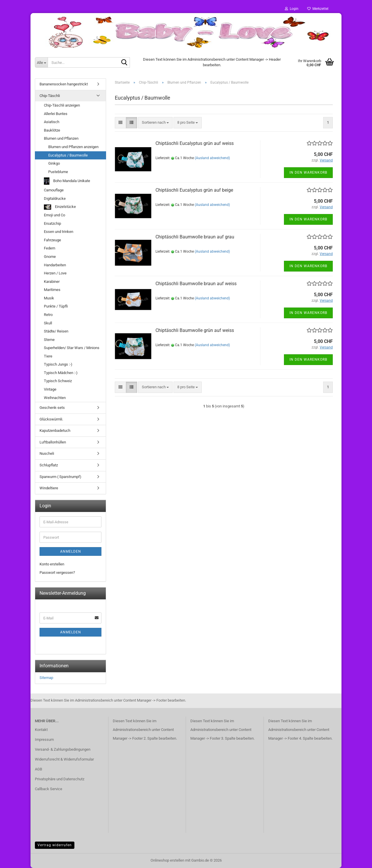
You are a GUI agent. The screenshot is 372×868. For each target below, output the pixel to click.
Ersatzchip (52, 223)
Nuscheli (47, 453)
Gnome (50, 257)
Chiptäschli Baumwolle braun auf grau (195, 237)
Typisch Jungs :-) (58, 364)
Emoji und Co (54, 215)
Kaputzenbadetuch (55, 431)
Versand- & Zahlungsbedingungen (63, 749)
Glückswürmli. (51, 419)
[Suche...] (41, 62)
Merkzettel (318, 9)
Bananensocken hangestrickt (64, 84)
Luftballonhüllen (53, 442)
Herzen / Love (55, 273)
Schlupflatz (49, 465)
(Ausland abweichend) (212, 158)
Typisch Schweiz (58, 381)
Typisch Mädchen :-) (61, 373)
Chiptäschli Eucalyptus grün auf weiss (195, 143)
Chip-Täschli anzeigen (62, 105)
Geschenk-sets (52, 408)
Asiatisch (52, 122)
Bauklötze (52, 130)
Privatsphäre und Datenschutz (60, 779)
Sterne (49, 340)
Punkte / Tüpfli (56, 306)
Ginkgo (54, 163)
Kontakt (41, 730)
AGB (39, 769)
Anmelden (71, 551)
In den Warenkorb (308, 172)
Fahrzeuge (52, 240)
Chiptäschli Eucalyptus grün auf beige (194, 190)
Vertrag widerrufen (55, 845)
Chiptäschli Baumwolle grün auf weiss (195, 330)
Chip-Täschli (50, 96)
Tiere (48, 356)
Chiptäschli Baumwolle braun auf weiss (196, 284)
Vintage (50, 389)
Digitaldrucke (55, 198)
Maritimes (52, 290)
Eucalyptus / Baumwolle (68, 155)
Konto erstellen (52, 564)
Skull (48, 323)
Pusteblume (58, 172)
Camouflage (54, 190)
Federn (50, 248)
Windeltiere (49, 488)
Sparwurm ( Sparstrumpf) (60, 477)
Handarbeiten (55, 265)
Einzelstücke (60, 207)
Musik (49, 298)
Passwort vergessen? (57, 573)
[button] (120, 123)
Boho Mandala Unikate (67, 181)
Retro (48, 315)
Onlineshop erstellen (167, 860)
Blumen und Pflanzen (61, 138)
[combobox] (155, 123)
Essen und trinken (59, 232)
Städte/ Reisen (56, 331)
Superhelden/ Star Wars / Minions (72, 348)
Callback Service (49, 789)
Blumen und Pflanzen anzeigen (73, 147)
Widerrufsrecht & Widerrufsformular (64, 759)
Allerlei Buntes (56, 114)
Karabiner (52, 282)
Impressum (44, 739)
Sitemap (46, 678)
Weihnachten (55, 398)
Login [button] (292, 9)
